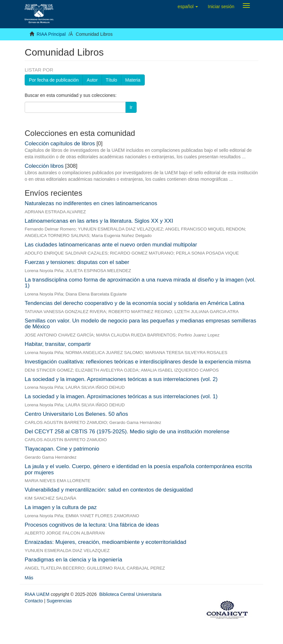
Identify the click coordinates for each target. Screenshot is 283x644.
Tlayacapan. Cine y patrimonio (62, 449)
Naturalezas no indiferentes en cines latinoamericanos (91, 203)
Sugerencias (59, 601)
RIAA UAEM (38, 594)
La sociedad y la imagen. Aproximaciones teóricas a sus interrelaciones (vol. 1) (121, 396)
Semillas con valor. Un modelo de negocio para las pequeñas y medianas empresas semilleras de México (140, 324)
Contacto (34, 601)
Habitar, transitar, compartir (58, 344)
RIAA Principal (51, 34)
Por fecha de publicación (54, 80)
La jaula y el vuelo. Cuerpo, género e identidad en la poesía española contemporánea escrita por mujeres (138, 469)
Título (111, 80)
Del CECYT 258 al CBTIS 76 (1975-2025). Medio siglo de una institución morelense (127, 432)
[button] (188, 7)
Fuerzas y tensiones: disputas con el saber (77, 262)
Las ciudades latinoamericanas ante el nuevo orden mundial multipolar (111, 245)
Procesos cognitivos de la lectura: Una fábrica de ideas (92, 525)
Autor (92, 80)
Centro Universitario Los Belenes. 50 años (76, 414)
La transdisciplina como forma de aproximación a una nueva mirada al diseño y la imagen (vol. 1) (140, 283)
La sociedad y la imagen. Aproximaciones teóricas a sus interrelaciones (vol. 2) (121, 379)
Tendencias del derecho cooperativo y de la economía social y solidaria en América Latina (135, 303)
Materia (133, 80)
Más (29, 578)
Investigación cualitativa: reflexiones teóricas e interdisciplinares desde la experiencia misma (138, 362)
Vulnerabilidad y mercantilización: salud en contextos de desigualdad (109, 490)
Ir (131, 107)
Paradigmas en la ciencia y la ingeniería (74, 560)
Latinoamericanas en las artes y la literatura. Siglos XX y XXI (99, 221)
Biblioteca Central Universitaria (130, 594)
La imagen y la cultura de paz (61, 507)
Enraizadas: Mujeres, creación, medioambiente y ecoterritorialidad (105, 542)
